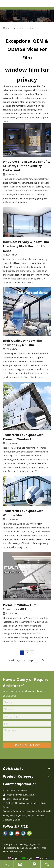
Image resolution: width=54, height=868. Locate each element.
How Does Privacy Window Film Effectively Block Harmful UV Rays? (26, 246)
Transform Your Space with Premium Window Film (23, 437)
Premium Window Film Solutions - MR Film (20, 607)
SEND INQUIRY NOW (27, 745)
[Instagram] (23, 833)
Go (43, 660)
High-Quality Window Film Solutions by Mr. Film (22, 343)
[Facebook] (5, 833)
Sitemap (18, 851)
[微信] (29, 833)
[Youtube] (17, 833)
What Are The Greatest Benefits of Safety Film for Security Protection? (27, 166)
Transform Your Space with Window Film (23, 513)
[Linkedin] (11, 833)
